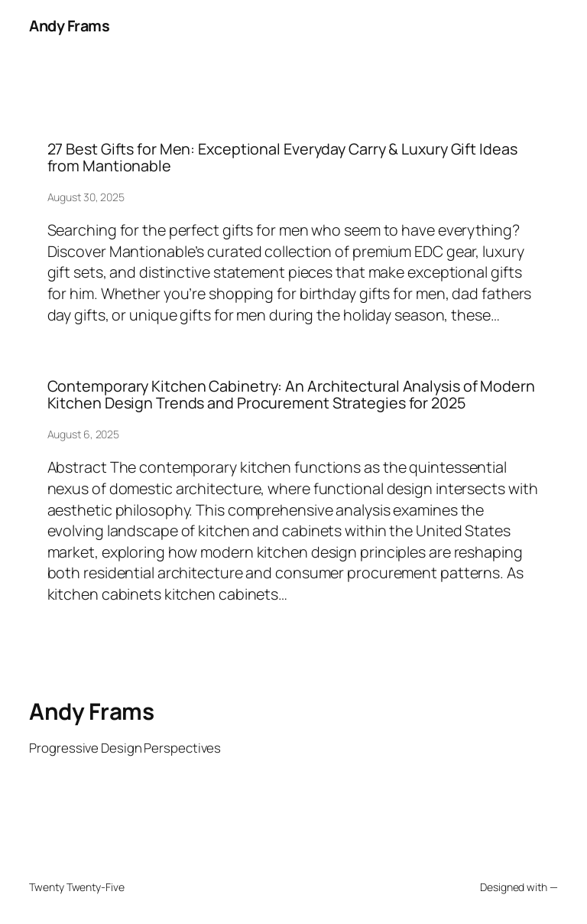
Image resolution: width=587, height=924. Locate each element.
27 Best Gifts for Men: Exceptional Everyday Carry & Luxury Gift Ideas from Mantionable (282, 158)
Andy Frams (69, 26)
